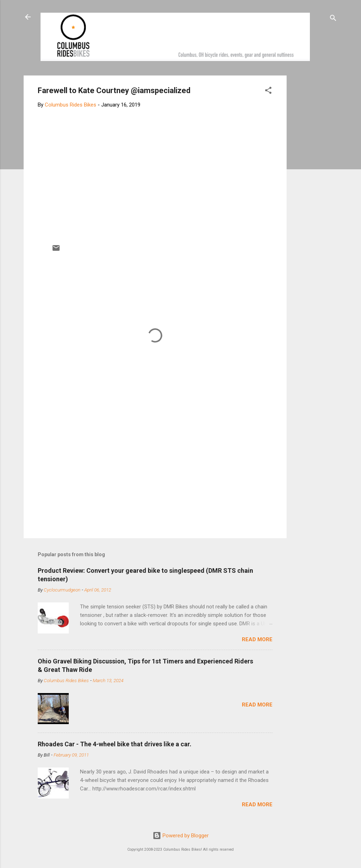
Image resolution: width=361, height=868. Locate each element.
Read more (257, 639)
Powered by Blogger (181, 836)
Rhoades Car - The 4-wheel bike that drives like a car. (115, 744)
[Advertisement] (313, 181)
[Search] (333, 19)
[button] (268, 92)
